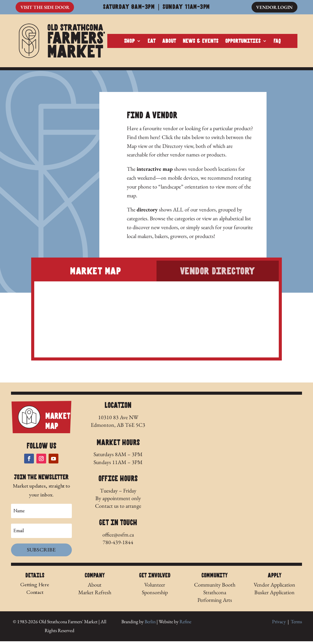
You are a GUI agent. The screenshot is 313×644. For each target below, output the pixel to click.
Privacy (279, 624)
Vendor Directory (218, 274)
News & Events (201, 43)
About (169, 43)
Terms (296, 624)
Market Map (95, 274)
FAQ (277, 43)
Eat (152, 43)
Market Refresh (95, 595)
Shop (129, 43)
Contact (35, 595)
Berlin (150, 624)
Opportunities (243, 43)
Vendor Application (274, 587)
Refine (185, 624)
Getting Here (35, 587)
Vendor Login (273, 7)
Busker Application (274, 595)
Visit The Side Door (46, 7)
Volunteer (155, 587)
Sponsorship (155, 595)
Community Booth (215, 587)
